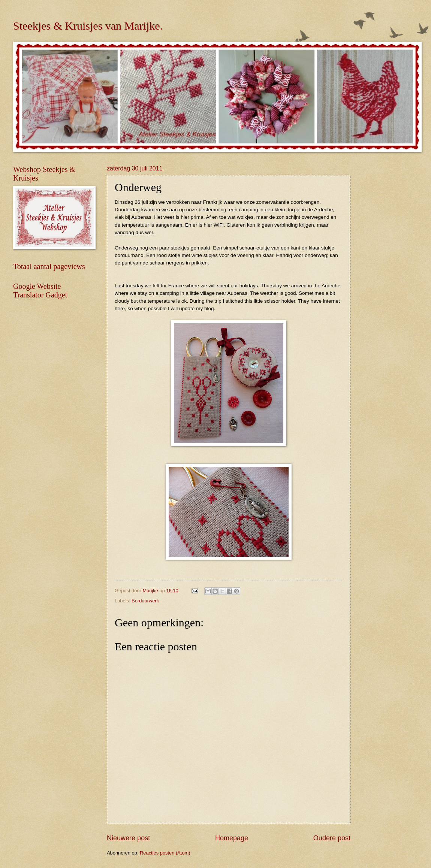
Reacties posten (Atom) (165, 853)
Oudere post (332, 838)
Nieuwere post (128, 838)
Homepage (232, 838)
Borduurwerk (145, 601)
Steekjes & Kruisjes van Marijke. (88, 26)
